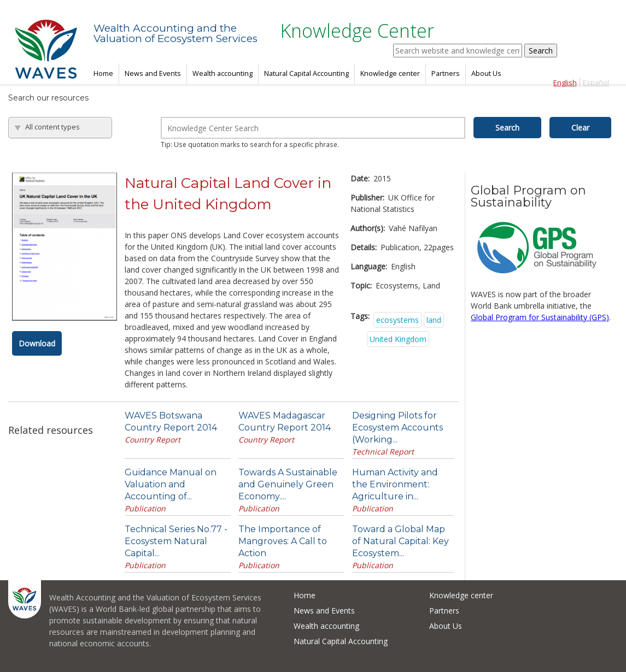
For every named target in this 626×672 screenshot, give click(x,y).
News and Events (153, 73)
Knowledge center (390, 73)
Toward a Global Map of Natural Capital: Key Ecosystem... (400, 541)
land (434, 320)
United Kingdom (398, 339)
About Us (486, 73)
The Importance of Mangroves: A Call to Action (283, 541)
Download (37, 343)
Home (103, 73)
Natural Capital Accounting (306, 73)
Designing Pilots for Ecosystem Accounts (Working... (397, 428)
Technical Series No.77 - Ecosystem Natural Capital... (176, 541)
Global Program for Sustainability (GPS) (540, 317)
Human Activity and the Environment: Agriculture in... (395, 484)
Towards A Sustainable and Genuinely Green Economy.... (288, 484)
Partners (446, 73)
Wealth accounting (223, 73)
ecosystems (397, 320)
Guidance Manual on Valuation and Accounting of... (171, 484)
